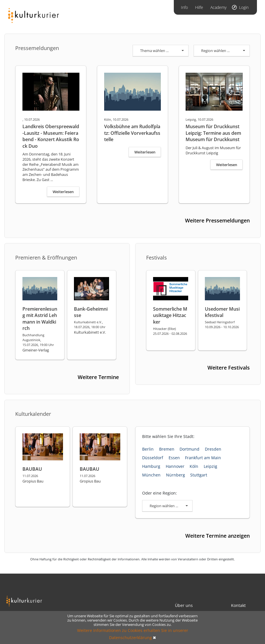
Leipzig (210, 466)
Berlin (148, 449)
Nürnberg (176, 475)
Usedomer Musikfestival (222, 312)
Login (244, 7)
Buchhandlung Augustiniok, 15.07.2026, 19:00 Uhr (38, 340)
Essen (174, 458)
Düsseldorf (153, 458)
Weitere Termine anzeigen (218, 536)
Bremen (167, 449)
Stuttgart (199, 475)
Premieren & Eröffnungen (46, 257)
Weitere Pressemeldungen (217, 220)
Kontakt (238, 605)
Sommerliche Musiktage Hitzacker (170, 315)
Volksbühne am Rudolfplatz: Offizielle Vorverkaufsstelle (132, 133)
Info (184, 7)
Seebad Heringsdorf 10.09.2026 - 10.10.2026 (222, 324)
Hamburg (151, 466)
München (151, 475)
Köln (194, 466)
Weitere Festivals (229, 368)
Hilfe (199, 7)
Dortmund (189, 449)
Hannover (175, 466)
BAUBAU (32, 469)
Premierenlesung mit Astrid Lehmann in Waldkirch (40, 319)
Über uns (184, 605)
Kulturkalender (33, 414)
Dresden (213, 449)
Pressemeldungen (37, 48)
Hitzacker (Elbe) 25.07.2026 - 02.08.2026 (170, 331)
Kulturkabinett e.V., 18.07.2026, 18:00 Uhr (90, 324)
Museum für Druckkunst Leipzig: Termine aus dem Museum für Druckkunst (213, 133)
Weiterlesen (63, 192)
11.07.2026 (30, 476)
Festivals (157, 257)
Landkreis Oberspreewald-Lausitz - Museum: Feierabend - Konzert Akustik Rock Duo (51, 136)
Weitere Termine (98, 377)
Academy (218, 7)
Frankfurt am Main (203, 458)
